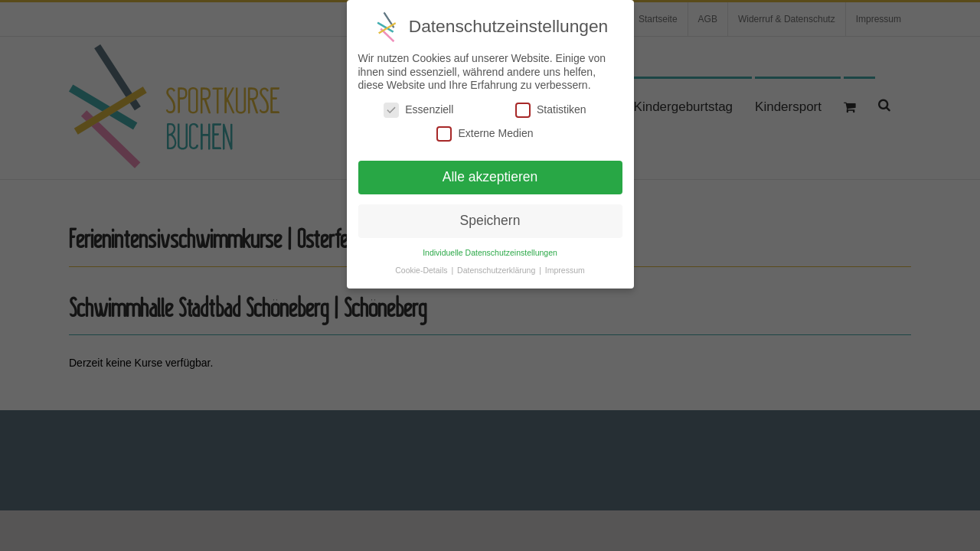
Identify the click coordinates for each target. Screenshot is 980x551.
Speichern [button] (490, 214)
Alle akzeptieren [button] (490, 171)
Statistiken (551, 104)
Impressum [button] (565, 264)
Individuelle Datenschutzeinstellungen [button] (490, 246)
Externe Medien (485, 128)
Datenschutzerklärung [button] (497, 264)
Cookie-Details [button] (422, 264)
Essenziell (418, 104)
